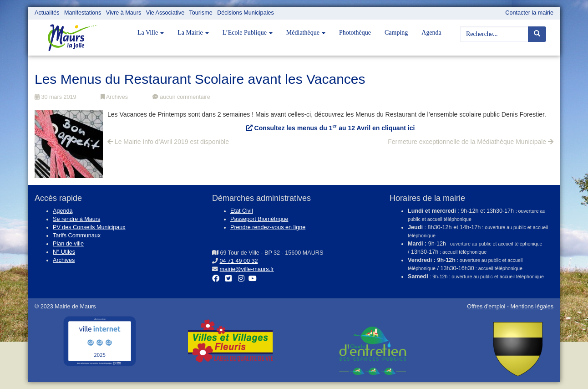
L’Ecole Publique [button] (248, 33)
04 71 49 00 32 (239, 261)
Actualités (47, 13)
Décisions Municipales (246, 13)
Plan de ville (68, 244)
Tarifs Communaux (77, 235)
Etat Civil (242, 211)
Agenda (431, 33)
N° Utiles (64, 252)
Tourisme (201, 13)
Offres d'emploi (486, 307)
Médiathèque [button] (306, 33)
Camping (396, 33)
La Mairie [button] (193, 33)
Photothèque (355, 33)
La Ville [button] (151, 33)
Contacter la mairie (529, 13)
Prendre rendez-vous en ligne (268, 227)
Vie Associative (165, 13)
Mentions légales (532, 307)
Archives (114, 97)
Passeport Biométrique (259, 219)
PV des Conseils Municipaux (89, 227)
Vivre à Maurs (124, 13)
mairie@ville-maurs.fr (247, 269)
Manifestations (83, 13)
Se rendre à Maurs (76, 219)
